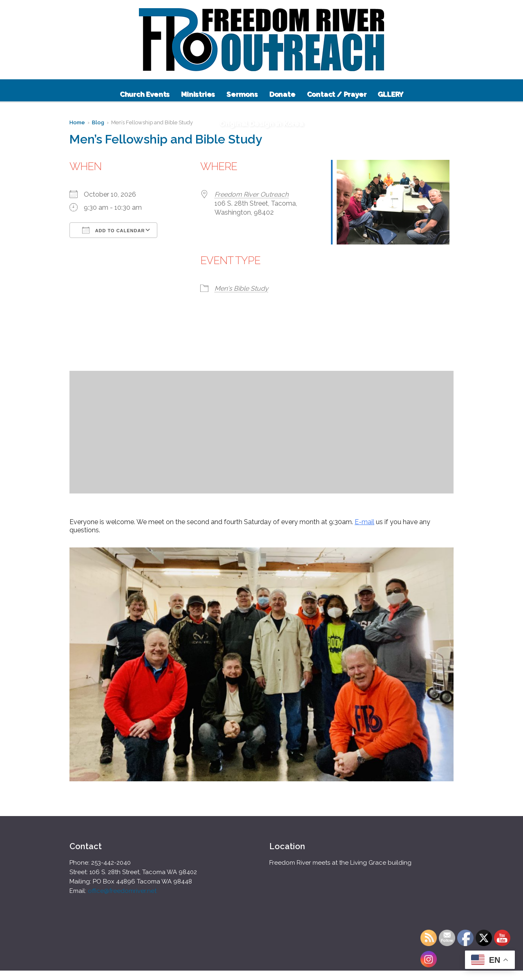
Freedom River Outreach (251, 194)
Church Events (145, 94)
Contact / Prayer (337, 94)
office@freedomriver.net (122, 891)
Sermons (242, 94)
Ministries (198, 94)
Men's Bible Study (241, 288)
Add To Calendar (113, 230)
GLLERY (390, 94)
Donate (282, 94)
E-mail (364, 522)
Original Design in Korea (261, 123)
